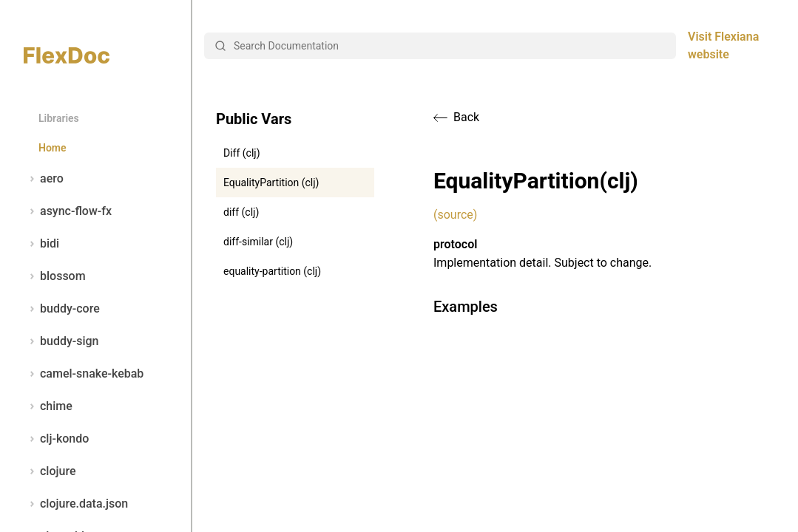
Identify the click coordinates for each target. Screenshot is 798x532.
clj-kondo (56, 439)
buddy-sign (61, 341)
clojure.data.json (76, 504)
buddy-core (62, 309)
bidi (41, 244)
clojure (50, 471)
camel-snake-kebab (84, 374)
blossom (55, 276)
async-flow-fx (68, 211)
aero (44, 179)
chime (48, 406)
